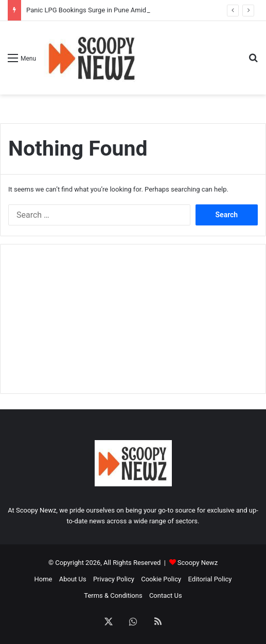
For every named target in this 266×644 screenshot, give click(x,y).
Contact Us (166, 595)
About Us (73, 579)
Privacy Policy (114, 579)
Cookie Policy (161, 579)
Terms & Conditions (113, 595)
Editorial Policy (210, 579)
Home (43, 579)
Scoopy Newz (198, 563)
